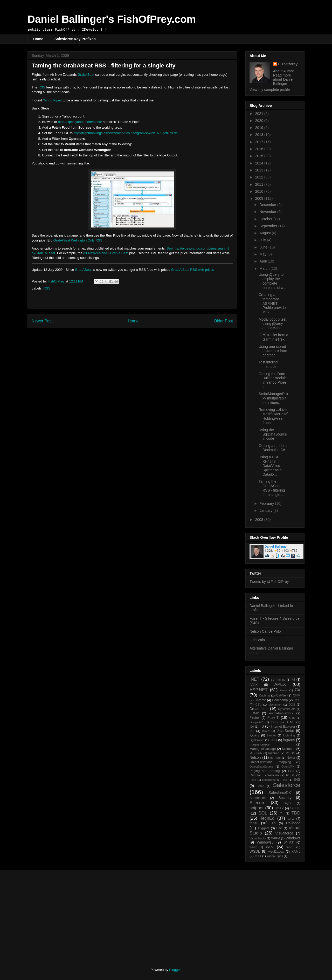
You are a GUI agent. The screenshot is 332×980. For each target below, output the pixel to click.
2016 (260, 149)
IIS (262, 726)
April (264, 261)
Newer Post (42, 321)
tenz (291, 819)
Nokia (291, 758)
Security (285, 798)
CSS (297, 700)
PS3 (291, 771)
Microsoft (289, 749)
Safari (261, 786)
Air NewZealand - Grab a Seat (106, 253)
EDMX (254, 713)
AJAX (254, 685)
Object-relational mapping (270, 762)
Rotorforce (269, 780)
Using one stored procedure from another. (273, 351)
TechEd (267, 818)
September (269, 226)
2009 (260, 198)
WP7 (270, 847)
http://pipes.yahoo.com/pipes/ (80, 122)
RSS (42, 87)
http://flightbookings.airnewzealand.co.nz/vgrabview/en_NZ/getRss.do (126, 133)
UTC (279, 828)
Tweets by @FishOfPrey (269, 582)
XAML (296, 852)
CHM (297, 695)
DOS (292, 705)
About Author (284, 71)
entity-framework (281, 713)
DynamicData (287, 709)
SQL (263, 813)
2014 (260, 163)
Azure (284, 690)
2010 (260, 191)
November (268, 212)
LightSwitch (257, 740)
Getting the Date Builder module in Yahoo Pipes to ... (273, 380)
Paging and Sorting (265, 771)
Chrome (260, 700)
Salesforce (287, 785)
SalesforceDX (280, 793)
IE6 (252, 727)
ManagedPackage (263, 749)
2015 (260, 156)
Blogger (175, 970)
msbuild (274, 753)
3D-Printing (278, 680)
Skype (288, 803)
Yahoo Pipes (52, 100)
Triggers (264, 828)
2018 (260, 135)
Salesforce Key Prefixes (75, 39)
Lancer (272, 735)
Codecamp (280, 700)
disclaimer (275, 705)
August (265, 233)
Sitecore (258, 803)
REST (290, 775)
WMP (253, 847)
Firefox (255, 718)
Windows (293, 838)
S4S (297, 779)
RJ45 (253, 780)
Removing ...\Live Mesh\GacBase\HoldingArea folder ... (274, 416)
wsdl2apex (276, 852)
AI (293, 680)
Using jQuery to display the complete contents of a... (272, 281)
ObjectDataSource (261, 767)
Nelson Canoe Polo (265, 631)
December (268, 205)
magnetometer (260, 744)
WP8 (290, 847)
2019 (260, 128)
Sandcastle (258, 798)
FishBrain (257, 640)
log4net (289, 740)
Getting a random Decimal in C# (273, 448)
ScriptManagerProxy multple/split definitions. (273, 398)
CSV (258, 705)
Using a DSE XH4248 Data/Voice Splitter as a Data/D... (270, 466)
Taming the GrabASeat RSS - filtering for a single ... (272, 488)
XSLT (258, 856)
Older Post (223, 321)
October (266, 219)
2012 (260, 177)
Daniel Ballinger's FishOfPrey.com (112, 19)
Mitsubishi (256, 753)
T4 (282, 813)
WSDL (255, 851)
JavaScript (285, 731)
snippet (257, 808)
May (263, 254)
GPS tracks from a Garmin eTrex (273, 337)
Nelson (255, 757)
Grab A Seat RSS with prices (193, 270)
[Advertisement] (71, 914)
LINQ (273, 740)
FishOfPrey (288, 64)
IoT (252, 731)
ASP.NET (259, 690)
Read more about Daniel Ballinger (283, 79)
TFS (273, 823)
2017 (260, 142)
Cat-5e (281, 695)
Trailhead (293, 823)
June (264, 247)
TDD (296, 813)
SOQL (295, 808)
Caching (264, 695)
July (263, 240)
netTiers (275, 758)
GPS (274, 722)
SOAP (279, 808)
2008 (260, 520)
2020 (260, 121)
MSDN (290, 753)
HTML (290, 722)
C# (298, 690)
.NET (254, 679)
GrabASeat (86, 75)
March (265, 268)
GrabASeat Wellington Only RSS (78, 240)
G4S (292, 718)
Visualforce (284, 833)
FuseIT (273, 717)
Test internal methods (268, 364)
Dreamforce (259, 709)
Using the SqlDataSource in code (273, 434)
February (267, 503)
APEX (280, 684)
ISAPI (266, 731)
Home (38, 39)
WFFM (276, 838)
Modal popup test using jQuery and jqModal (272, 324)
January (266, 510)
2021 (260, 114)
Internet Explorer (283, 727)
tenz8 (254, 823)
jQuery (254, 735)
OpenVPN (288, 767)
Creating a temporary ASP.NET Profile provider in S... (273, 303)
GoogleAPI (257, 722)
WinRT (289, 843)
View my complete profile (270, 89)
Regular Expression (264, 775)
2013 (260, 170)
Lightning (289, 735)
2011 (260, 184)
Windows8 (265, 842)
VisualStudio (258, 838)
